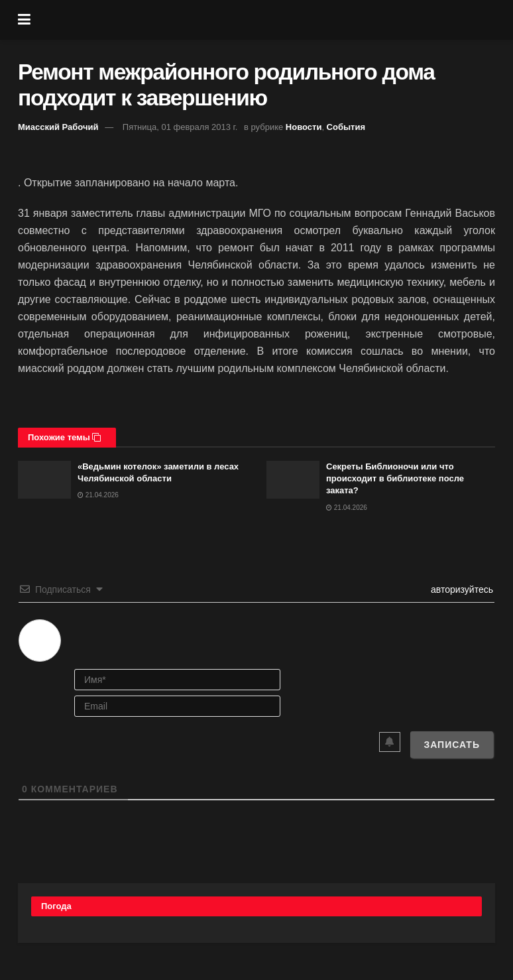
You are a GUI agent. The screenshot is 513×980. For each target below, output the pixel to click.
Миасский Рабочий (58, 127)
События (346, 127)
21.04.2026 (98, 495)
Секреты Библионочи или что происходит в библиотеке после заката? (395, 478)
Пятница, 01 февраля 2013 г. (180, 127)
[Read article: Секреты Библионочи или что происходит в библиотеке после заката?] (293, 480)
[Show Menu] (24, 20)
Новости (304, 127)
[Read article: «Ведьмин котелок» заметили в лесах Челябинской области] (44, 480)
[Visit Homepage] (266, 20)
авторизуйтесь (461, 589)
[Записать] (452, 745)
